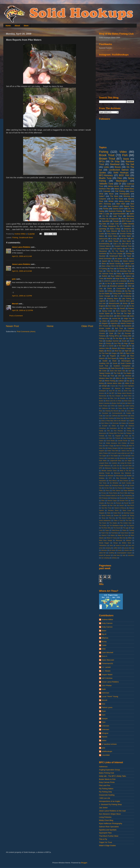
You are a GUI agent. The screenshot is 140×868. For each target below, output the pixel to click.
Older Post (87, 326)
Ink (130, 346)
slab (124, 555)
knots (120, 550)
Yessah (116, 221)
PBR (121, 353)
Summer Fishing (126, 234)
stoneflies (131, 555)
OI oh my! (123, 306)
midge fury (128, 319)
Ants (119, 391)
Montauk (111, 476)
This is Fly (103, 839)
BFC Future (127, 221)
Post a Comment (16, 316)
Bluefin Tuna (105, 178)
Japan (130, 458)
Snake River (117, 513)
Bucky (104, 642)
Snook (115, 363)
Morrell (15, 304)
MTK (101, 468)
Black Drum (103, 398)
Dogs (130, 266)
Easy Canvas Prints (107, 782)
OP (126, 485)
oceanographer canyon (124, 553)
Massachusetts (114, 303)
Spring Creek (107, 311)
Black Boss (128, 396)
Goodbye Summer (112, 341)
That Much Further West (109, 836)
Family (101, 431)
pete (14, 279)
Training (131, 530)
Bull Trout (119, 328)
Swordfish (106, 221)
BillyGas (105, 638)
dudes (132, 316)
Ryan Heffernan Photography (111, 823)
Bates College (115, 229)
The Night (128, 313)
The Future (103, 523)
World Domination (105, 259)
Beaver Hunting (115, 264)
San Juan (113, 505)
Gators (101, 441)
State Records (116, 368)
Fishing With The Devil (116, 433)
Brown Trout (107, 159)
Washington (122, 181)
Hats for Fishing (121, 446)
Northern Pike (105, 189)
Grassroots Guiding (107, 795)
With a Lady (104, 214)
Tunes (101, 279)
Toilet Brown (116, 530)
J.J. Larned (106, 667)
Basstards (128, 326)
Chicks (109, 289)
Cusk (107, 416)
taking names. (114, 186)
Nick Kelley (112, 306)
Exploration (113, 428)
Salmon (129, 276)
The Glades (113, 523)
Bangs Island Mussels (125, 393)
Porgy (132, 493)
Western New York (106, 378)
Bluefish (123, 398)
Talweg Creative (105, 373)
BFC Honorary (105, 204)
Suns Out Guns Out (117, 371)
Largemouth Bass (116, 461)
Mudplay (102, 478)
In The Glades (113, 456)
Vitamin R (105, 535)
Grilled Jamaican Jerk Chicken (116, 443)
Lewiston (114, 463)
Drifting (110, 291)
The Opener (130, 525)
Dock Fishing (130, 418)
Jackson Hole (104, 348)
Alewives (128, 388)
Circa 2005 (131, 411)
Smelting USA (104, 363)
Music (111, 194)
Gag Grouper (127, 438)
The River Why (106, 528)
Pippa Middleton (129, 490)
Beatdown (128, 229)
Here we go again (126, 448)
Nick (103, 704)
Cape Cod (114, 224)
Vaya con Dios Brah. (106, 316)
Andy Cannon (107, 623)
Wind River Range (106, 540)
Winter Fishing (110, 381)
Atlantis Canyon (126, 323)
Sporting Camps (129, 513)
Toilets (124, 530)
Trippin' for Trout (105, 842)
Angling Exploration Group (109, 770)
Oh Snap (115, 161)
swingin (104, 386)
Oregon (114, 353)
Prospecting (128, 496)
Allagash (105, 323)
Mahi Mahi (121, 204)
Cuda (101, 416)
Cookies (129, 413)
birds (111, 545)
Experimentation (119, 214)
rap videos (103, 321)
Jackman (122, 458)
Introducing (127, 296)
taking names (124, 201)
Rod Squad (112, 358)
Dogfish (132, 421)
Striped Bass (129, 189)
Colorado (107, 191)
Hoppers (102, 451)
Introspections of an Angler (110, 801)
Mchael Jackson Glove (109, 471)
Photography (125, 194)
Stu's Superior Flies (124, 311)
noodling (111, 553)
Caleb (104, 645)
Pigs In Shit (130, 353)
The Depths (127, 373)
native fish (102, 553)
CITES (113, 406)
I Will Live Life (105, 798)
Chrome (102, 333)
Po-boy (104, 493)
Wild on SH (120, 378)
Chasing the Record (112, 411)
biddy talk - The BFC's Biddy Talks (113, 776)
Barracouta (103, 396)
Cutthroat (115, 416)
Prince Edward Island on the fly (111, 496)
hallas (104, 740)
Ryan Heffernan (117, 276)
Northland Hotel (117, 485)
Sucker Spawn (104, 313)
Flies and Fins (105, 785)
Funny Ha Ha (126, 231)
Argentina (114, 323)
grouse (126, 548)
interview (104, 550)
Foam (110, 438)
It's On (105, 216)
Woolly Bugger (104, 543)
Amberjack (102, 391)
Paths (101, 490)
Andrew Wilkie (107, 620)
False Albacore (112, 231)
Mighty (101, 351)
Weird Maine (113, 236)
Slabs (109, 513)
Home (8, 26)
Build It (130, 403)
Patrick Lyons (107, 707)
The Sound (117, 528)
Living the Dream (126, 463)
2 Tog (120, 386)
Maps (124, 468)
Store (26, 26)
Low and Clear (127, 466)
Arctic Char (128, 391)
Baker (104, 631)
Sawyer (105, 719)
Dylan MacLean (108, 660)
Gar (127, 338)
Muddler (129, 476)
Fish (125, 155)
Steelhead (115, 164)
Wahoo (102, 236)
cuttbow (121, 381)
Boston (104, 286)
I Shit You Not (111, 271)
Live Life (129, 249)
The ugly (126, 528)
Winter (111, 201)
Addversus (103, 767)
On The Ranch (118, 251)
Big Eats (103, 224)
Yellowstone (103, 545)
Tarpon (128, 211)
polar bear (116, 555)
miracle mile (128, 550)
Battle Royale (113, 241)
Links (106, 167)
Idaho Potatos (103, 453)
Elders (114, 426)
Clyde (111, 333)
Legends (102, 301)
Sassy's (122, 505)
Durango (131, 423)
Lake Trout (117, 216)
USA (120, 376)
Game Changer (105, 296)
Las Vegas (128, 461)
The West (114, 196)
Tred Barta (115, 533)
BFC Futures (104, 326)
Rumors (119, 503)
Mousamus (103, 251)
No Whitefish (114, 483)
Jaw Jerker (103, 808)
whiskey (114, 558)
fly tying (114, 239)
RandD (123, 308)
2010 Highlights (129, 386)
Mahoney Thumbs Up (112, 468)
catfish (115, 548)
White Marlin (126, 236)
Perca (108, 490)
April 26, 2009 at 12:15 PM (22, 310)
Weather (109, 279)
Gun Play (117, 343)
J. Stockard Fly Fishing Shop (110, 804)
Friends (118, 438)
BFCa (102, 161)
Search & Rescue (120, 508)
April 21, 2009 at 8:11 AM (22, 256)
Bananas (131, 284)
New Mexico (113, 481)
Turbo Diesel (124, 533)
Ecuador (105, 426)
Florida (106, 209)
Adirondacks (106, 388)
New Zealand (113, 206)
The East (117, 313)
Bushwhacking (104, 244)
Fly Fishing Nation (106, 789)
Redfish (105, 276)
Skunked (102, 256)
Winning (127, 196)
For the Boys (118, 338)
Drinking (119, 291)
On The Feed (104, 353)
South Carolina (126, 363)
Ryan (104, 711)
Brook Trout (107, 155)
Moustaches (120, 476)
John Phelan (107, 686)
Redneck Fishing (115, 211)
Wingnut (105, 733)
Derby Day (120, 418)
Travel (129, 256)
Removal (122, 498)
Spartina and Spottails (108, 830)
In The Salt (124, 456)
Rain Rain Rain (111, 308)
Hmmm (127, 186)
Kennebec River (126, 271)
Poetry (119, 274)
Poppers (113, 356)
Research (131, 498)
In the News (121, 346)
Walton (113, 535)
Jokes (101, 299)
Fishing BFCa (114, 336)
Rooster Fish (124, 501)
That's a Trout (118, 520)
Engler (122, 426)
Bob (130, 398)
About (17, 26)
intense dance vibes (114, 383)
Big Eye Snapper (115, 396)
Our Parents (119, 488)
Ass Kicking (115, 261)
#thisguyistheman (128, 321)
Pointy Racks (113, 493)
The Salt (130, 164)
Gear (101, 271)
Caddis (120, 406)
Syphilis (124, 515)
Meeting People (104, 473)
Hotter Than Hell (113, 451)
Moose (109, 351)
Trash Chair (105, 533)
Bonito (101, 401)
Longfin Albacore (104, 466)
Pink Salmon (116, 490)
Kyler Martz (103, 461)
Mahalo (115, 348)
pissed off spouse (105, 555)
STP (133, 503)
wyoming (103, 229)
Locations (112, 301)
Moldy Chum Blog (106, 820)
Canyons (103, 199)
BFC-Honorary (106, 175)
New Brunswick (122, 478)
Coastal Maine (104, 249)
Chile (123, 411)
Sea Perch (131, 505)
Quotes (102, 173)
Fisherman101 (107, 663)
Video (123, 152)
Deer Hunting (109, 418)
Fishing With (127, 336)
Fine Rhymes (118, 431)
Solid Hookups (121, 173)
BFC (113, 393)
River (103, 501)
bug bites (131, 279)
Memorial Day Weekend (123, 473)
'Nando (104, 737)
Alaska (132, 259)
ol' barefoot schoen (109, 744)
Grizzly (108, 343)
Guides (102, 234)
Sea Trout (130, 358)
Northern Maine (104, 485)
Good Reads (111, 441)
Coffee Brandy (128, 224)
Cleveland (105, 413)
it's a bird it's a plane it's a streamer (114, 281)
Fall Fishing (120, 191)
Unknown (105, 726)
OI (120, 184)
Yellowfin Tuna (106, 184)
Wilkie (130, 538)
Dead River (124, 416)
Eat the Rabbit (104, 294)
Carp (101, 289)
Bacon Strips (116, 326)
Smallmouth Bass (26, 238)
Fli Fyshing (103, 269)
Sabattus (104, 505)
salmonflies (114, 321)
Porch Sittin (124, 493)
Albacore (118, 388)
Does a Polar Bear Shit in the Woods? (114, 421)
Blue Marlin (127, 241)
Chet (104, 649)
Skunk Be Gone (128, 219)
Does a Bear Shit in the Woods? (113, 266)
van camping (105, 558)
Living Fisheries (105, 817)
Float (112, 269)
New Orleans (124, 481)
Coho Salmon (117, 249)
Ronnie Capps (112, 501)
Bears (104, 264)
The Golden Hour (126, 523)
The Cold (117, 373)
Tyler (104, 722)
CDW (129, 286)
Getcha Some (118, 209)
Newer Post (12, 326)
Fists (110, 436)
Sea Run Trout (106, 508)
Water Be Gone (123, 535)
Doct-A (104, 656)
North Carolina (127, 483)
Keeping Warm (112, 299)
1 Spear (113, 386)
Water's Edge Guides (107, 845)
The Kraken (103, 525)
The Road (103, 376)
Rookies (131, 308)
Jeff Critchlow (107, 678)
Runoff (126, 503)
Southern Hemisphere (122, 366)
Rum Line (110, 503)
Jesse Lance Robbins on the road (112, 811)
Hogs (126, 343)
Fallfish (129, 428)
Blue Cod (114, 398)
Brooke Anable (105, 328)
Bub (124, 403)
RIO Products (103, 498)
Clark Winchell (107, 653)
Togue (107, 530)
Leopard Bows (104, 463)
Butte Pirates (103, 406)
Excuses (128, 333)
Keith (104, 689)
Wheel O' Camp (112, 538)
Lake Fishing (126, 299)
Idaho (132, 214)
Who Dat (122, 538)
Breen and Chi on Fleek (114, 401)
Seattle (105, 361)
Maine (117, 189)
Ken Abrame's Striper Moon (110, 814)
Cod (119, 333)
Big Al (104, 634)
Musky (125, 303)
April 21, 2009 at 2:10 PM (22, 296)
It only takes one (112, 458)
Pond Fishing (129, 274)
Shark (114, 361)
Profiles (123, 356)
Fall (122, 428)
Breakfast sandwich (117, 286)
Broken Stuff (116, 403)
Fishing (15, 238)
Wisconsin (119, 540)
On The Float (117, 199)
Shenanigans (126, 361)
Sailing (121, 358)
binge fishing (120, 279)
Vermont (128, 376)
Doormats (116, 423)
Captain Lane (129, 264)
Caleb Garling (130, 406)
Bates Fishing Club (107, 773)
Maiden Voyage (126, 348)
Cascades (111, 331)
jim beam (113, 550)
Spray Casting (106, 515)
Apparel (104, 261)
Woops (115, 543)
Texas (103, 518)
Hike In (117, 296)
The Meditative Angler (116, 525)
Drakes (124, 423)
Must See (118, 351)
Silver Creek (127, 510)
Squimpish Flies (105, 833)
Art (108, 393)
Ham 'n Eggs (109, 446)
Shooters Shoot (113, 510)
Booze (118, 167)
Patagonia (129, 488)
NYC (110, 478)
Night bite (128, 351)
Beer (101, 231)
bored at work (121, 545)
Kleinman (105, 693)
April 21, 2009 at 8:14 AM (22, 271)
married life (116, 319)
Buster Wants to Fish (107, 779)
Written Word (127, 543)
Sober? (102, 196)
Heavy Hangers (113, 448)
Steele (126, 159)
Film (108, 431)
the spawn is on (121, 259)
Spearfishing (104, 368)
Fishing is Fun (104, 338)
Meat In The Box (126, 471)
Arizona (101, 393)
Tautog (132, 515)
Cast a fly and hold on (122, 244)
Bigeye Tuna (129, 206)
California (105, 408)
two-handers (120, 284)
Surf (130, 371)
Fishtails (102, 436)
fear (128, 381)
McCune (131, 468)
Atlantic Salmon (128, 261)
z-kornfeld (106, 755)
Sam (104, 715)
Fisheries (102, 336)
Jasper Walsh (107, 675)
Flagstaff (118, 436)
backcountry (103, 239)
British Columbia (104, 403)
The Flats (129, 520)
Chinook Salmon (105, 246)
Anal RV (112, 391)
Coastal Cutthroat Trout (123, 246)
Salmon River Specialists (109, 827)
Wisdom (129, 540)
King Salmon (112, 234)
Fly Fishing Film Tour (124, 269)
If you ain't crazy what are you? (120, 453)
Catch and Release (125, 331)
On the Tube (108, 488)
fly (121, 548)
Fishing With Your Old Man (122, 294)
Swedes (116, 515)
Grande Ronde (123, 441)
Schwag (129, 254)
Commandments (117, 413)
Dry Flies (128, 291)
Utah (133, 533)
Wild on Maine (122, 316)
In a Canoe (109, 346)
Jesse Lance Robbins (21, 247)
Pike (104, 356)
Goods (124, 341)
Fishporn (129, 433)
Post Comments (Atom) (26, 332)
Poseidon (127, 226)
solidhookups (107, 751)
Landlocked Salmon (119, 170)
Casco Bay (122, 408)
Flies (120, 178)
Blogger (84, 863)
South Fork (104, 366)
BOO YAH (124, 175)
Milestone (102, 476)
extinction (105, 319)
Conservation (121, 289)
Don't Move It (106, 423)
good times (124, 239)
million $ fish (129, 383)
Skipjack (102, 513)
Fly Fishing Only (105, 792)
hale (133, 548)
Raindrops (114, 498)
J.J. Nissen (106, 671)
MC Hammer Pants (106, 274)
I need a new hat (126, 451)
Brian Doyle (128, 401)
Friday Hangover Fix (111, 226)
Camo (113, 408)
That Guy (112, 518)
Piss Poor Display (116, 254)
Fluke (126, 436)
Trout (112, 376)
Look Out (116, 466)
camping (108, 548)
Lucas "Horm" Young (110, 696)
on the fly (109, 284)
